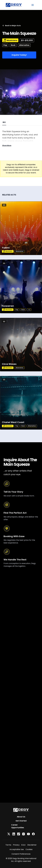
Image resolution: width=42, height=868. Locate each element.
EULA (23, 845)
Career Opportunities (18, 826)
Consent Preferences (21, 854)
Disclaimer (32, 845)
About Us (21, 817)
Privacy (16, 845)
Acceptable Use (17, 849)
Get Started (21, 821)
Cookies (29, 849)
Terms (8, 845)
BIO (4, 122)
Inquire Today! (19, 55)
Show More (7, 145)
